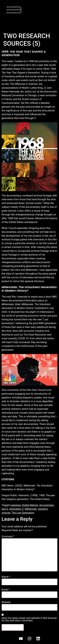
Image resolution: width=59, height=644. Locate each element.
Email (6, 590)
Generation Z (16, 509)
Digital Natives (30, 505)
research (43, 509)
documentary (47, 505)
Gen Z (5, 509)
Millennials (31, 509)
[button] (29, 23)
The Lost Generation (23, 513)
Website (6, 602)
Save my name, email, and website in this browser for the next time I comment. (29, 619)
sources (6, 513)
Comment (8, 537)
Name (6, 577)
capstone (16, 505)
